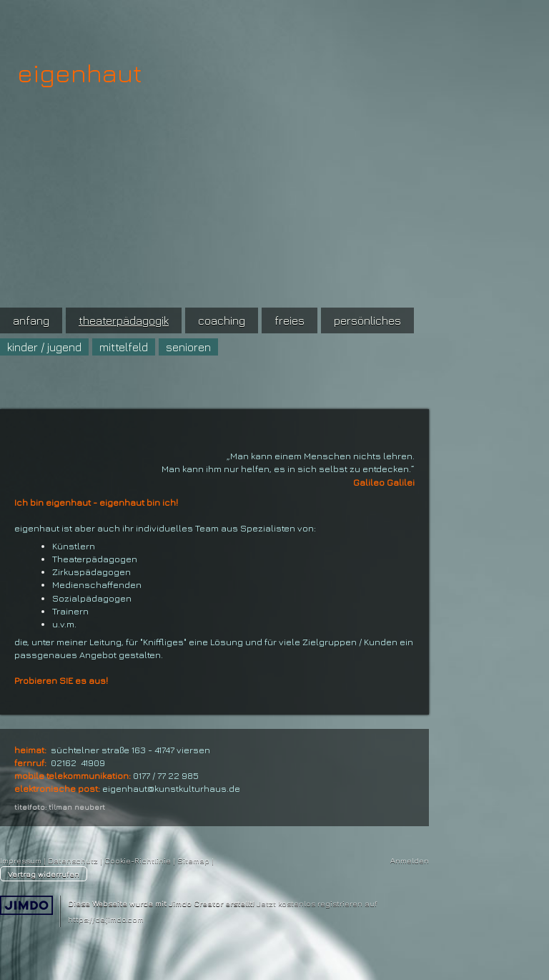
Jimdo (26, 905)
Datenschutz (73, 860)
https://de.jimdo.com (106, 919)
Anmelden (410, 860)
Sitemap (193, 860)
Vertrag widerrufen (44, 874)
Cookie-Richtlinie (138, 860)
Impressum (21, 860)
